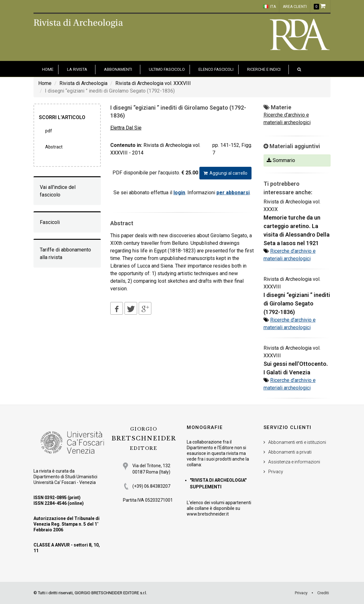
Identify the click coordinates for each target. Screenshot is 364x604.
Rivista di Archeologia (83, 83)
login (179, 193)
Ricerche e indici (264, 69)
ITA (270, 7)
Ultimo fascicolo (167, 69)
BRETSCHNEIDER (144, 439)
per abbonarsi (233, 193)
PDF (49, 131)
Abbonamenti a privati (290, 452)
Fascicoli (50, 222)
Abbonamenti (118, 69)
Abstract (54, 147)
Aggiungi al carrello (225, 173)
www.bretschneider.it (208, 514)
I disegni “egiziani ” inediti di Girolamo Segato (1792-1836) (297, 303)
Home (45, 83)
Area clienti (295, 7)
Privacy (276, 472)
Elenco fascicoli (216, 69)
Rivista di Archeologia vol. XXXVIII (153, 83)
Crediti (323, 593)
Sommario (281, 160)
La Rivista (77, 69)
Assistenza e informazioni (294, 462)
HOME (48, 69)
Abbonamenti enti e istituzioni (297, 442)
